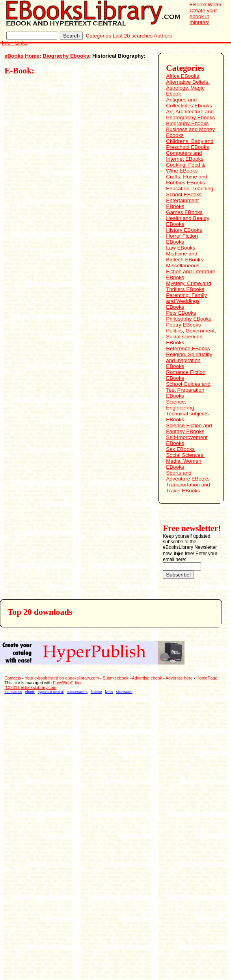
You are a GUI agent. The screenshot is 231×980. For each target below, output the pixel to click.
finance (96, 692)
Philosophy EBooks (189, 319)
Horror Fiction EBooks (182, 239)
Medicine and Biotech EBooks (184, 257)
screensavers (77, 692)
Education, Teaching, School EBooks (190, 191)
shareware (124, 692)
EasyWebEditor (67, 683)
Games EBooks (184, 212)
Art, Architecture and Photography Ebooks (190, 115)
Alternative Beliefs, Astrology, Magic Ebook (188, 88)
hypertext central (51, 692)
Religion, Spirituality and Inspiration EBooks (189, 360)
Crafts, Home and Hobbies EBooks (186, 180)
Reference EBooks (188, 348)
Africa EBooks (183, 76)
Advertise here (179, 678)
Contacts (13, 678)
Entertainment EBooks (182, 203)
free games (13, 692)
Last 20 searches (133, 36)
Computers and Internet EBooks (185, 156)
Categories (99, 36)
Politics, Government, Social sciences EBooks (191, 337)
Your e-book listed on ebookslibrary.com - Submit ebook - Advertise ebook (93, 678)
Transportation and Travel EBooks (188, 488)
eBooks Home (22, 56)
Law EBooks (181, 248)
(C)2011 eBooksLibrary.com (30, 687)
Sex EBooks (180, 449)
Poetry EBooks (183, 325)
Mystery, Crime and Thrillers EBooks (189, 286)
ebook (30, 692)
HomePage (207, 678)
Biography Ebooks (66, 56)
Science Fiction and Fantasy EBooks (189, 428)
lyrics (109, 692)
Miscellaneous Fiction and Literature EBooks (191, 271)
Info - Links (14, 43)
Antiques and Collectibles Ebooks (189, 103)
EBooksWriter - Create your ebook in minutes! (207, 13)
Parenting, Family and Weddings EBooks (186, 301)
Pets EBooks (181, 313)
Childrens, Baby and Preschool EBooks (190, 144)
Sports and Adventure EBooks (188, 476)
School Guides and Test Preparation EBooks (188, 390)
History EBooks (184, 230)
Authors (163, 36)
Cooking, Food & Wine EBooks (185, 168)
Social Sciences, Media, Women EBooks (185, 461)
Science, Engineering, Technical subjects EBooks (187, 411)
